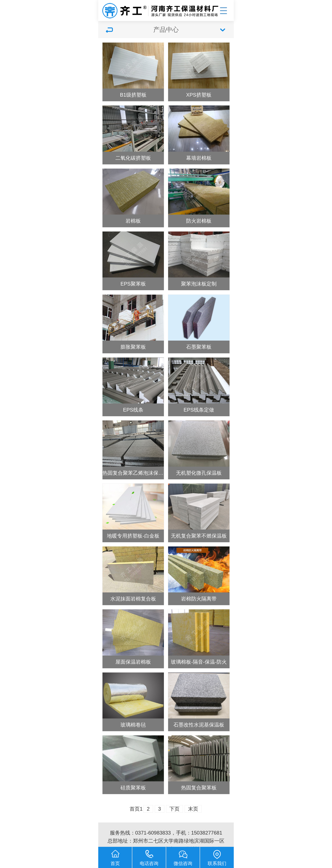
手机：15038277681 (199, 833)
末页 (193, 809)
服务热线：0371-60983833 (140, 833)
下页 (174, 809)
